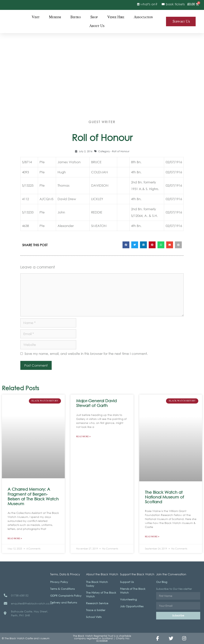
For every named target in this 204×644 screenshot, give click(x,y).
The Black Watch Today (97, 584)
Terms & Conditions (62, 589)
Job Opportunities (132, 606)
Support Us (127, 582)
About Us (97, 26)
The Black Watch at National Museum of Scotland (164, 497)
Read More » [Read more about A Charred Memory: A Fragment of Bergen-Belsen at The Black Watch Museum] (15, 539)
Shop (94, 17)
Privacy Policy (59, 582)
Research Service (97, 603)
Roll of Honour (121, 151)
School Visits (94, 617)
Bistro (76, 17)
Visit (36, 17)
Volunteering (128, 599)
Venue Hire (116, 17)
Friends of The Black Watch (133, 591)
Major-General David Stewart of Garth (96, 403)
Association (143, 17)
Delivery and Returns (64, 602)
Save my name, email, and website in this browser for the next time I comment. (86, 354)
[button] (126, 245)
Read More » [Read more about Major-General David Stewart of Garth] (83, 437)
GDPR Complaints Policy (66, 596)
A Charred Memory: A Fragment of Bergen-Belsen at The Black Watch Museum (33, 496)
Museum (55, 17)
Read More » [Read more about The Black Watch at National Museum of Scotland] (152, 537)
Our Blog (162, 582)
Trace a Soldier (96, 610)
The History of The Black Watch (101, 594)
